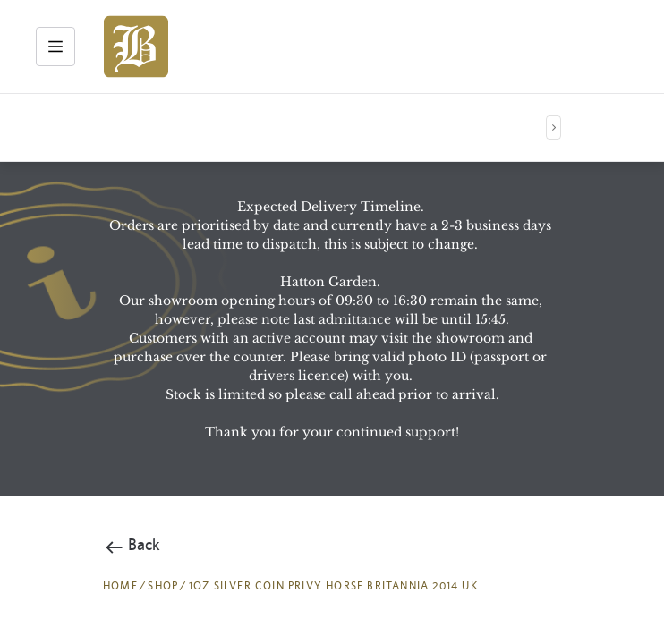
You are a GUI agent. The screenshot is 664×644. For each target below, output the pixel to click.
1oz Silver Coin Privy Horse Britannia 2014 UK (333, 586)
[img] (136, 47)
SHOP (163, 586)
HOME (120, 586)
